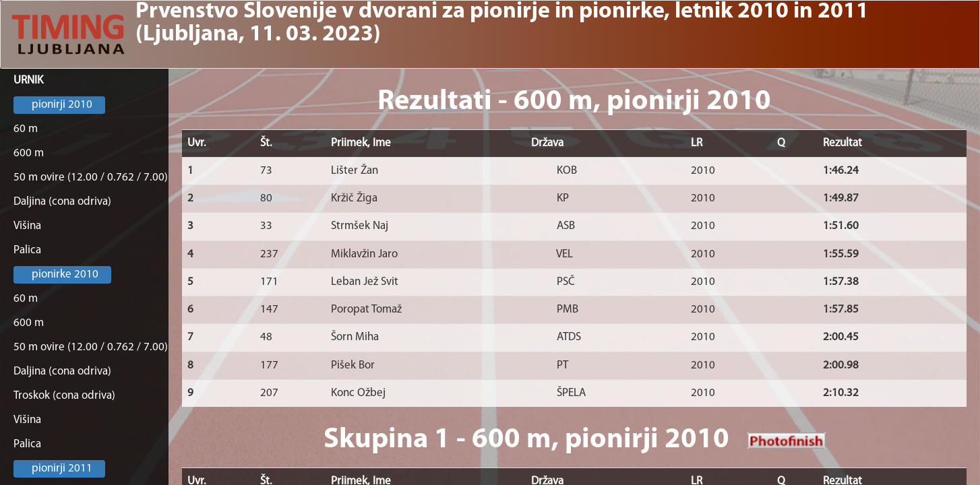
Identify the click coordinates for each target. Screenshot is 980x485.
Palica (27, 250)
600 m (29, 153)
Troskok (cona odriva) (64, 396)
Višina (27, 226)
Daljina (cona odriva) (62, 202)
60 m (26, 129)
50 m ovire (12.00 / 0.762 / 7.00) (91, 177)
